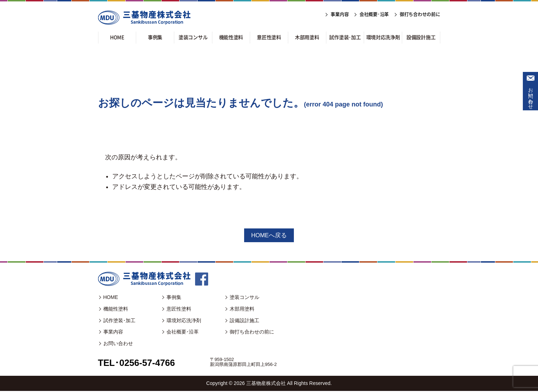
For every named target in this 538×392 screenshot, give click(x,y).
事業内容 (113, 333)
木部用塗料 (242, 310)
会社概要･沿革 (183, 333)
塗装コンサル (244, 298)
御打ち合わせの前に (252, 333)
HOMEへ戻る (269, 235)
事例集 (174, 298)
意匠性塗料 (179, 310)
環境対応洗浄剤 (184, 321)
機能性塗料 (116, 310)
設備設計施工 (244, 321)
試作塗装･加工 (119, 321)
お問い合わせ (531, 96)
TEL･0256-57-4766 (141, 363)
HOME (111, 298)
